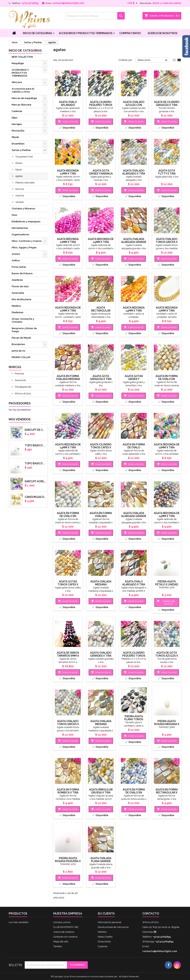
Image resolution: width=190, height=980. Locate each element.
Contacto (151, 914)
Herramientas (20, 228)
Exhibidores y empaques (26, 221)
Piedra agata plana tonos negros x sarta (134, 719)
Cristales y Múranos (23, 209)
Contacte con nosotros (65, 937)
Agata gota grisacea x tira (101, 378)
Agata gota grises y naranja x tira (101, 174)
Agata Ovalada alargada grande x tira (134, 242)
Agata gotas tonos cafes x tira (68, 584)
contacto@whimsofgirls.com (68, 3)
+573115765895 (30, 3)
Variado (20, 202)
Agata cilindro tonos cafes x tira (101, 447)
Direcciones (104, 942)
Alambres (17, 280)
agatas (19, 176)
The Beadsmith (23, 387)
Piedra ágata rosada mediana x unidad (167, 724)
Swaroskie (18, 293)
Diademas (18, 312)
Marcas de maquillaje (24, 98)
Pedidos (102, 932)
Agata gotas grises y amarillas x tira (134, 379)
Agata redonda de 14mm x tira (101, 241)
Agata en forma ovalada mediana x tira (68, 379)
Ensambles (18, 144)
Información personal (110, 922)
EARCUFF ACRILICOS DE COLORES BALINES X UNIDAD (35, 481)
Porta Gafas (19, 267)
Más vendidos (20, 419)
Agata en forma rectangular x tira (167, 793)
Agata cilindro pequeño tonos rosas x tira (134, 656)
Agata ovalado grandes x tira (101, 654)
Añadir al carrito (68, 122)
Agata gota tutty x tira (167, 172)
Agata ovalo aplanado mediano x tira (68, 105)
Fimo (14, 215)
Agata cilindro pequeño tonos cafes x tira (101, 105)
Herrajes (17, 124)
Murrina (20, 189)
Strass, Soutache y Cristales (23, 320)
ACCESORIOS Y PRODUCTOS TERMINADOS (86, 33)
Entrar (156, 3)
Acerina (20, 196)
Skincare (17, 82)
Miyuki (15, 137)
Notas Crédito (105, 937)
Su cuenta (106, 914)
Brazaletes (18, 344)
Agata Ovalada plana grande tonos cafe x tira (101, 861)
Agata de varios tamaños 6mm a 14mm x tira (68, 656)
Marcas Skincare (22, 105)
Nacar (19, 170)
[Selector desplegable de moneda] (133, 3)
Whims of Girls (23, 394)
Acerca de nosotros (163, 33)
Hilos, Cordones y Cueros (27, 241)
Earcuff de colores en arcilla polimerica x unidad (35, 430)
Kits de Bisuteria (21, 299)
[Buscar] (95, 16)
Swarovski (20, 380)
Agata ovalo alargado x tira (134, 583)
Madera (16, 306)
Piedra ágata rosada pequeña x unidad (68, 861)
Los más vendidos (19, 922)
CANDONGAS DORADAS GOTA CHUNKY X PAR (35, 497)
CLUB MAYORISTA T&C (66, 927)
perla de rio (19, 351)
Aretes (16, 254)
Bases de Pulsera (22, 273)
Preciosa (19, 374)
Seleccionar (153, 60)
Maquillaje (18, 63)
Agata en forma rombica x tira (68, 791)
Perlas (19, 163)
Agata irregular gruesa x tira (101, 791)
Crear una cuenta (172, 3)
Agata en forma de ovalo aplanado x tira (134, 447)
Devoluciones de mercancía (113, 927)
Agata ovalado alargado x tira (134, 172)
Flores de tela (20, 286)
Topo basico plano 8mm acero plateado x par (35, 463)
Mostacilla (18, 131)
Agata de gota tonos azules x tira (167, 656)
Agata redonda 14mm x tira (134, 309)
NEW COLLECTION (22, 57)
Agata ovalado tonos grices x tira (167, 242)
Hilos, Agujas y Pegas (24, 247)
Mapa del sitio (61, 942)
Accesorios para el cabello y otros (23, 90)
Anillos (16, 260)
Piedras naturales (25, 183)
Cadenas (17, 111)
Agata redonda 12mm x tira (68, 172)
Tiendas (58, 946)
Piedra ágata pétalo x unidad (167, 583)
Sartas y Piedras (21, 150)
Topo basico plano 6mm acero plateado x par (35, 445)
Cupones (103, 946)
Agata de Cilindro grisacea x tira (167, 103)
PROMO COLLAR (21, 357)
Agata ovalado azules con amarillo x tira (134, 105)
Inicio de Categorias (37, 33)
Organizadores (21, 234)
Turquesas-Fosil (24, 157)
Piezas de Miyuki (21, 338)
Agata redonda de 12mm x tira (68, 309)
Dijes (15, 118)
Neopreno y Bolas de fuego (24, 330)
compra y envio (130, 33)
